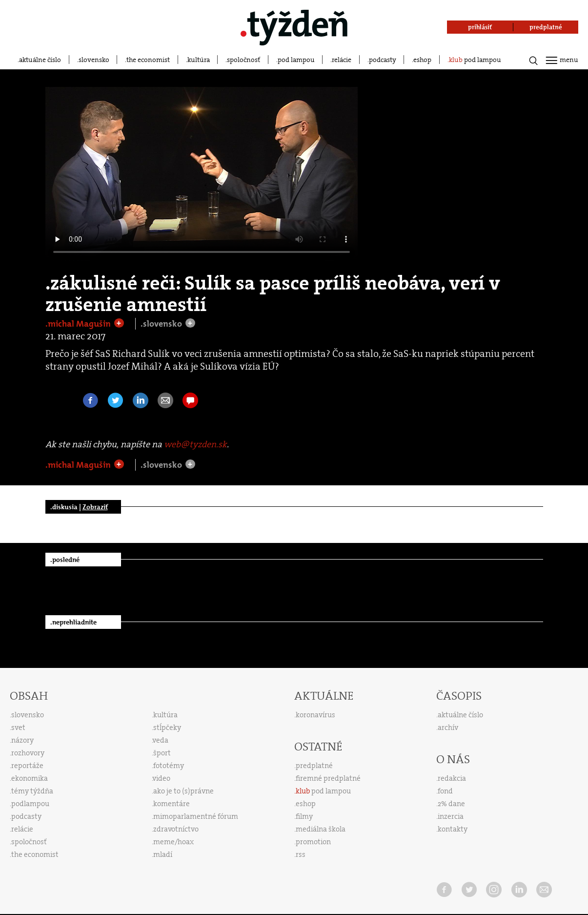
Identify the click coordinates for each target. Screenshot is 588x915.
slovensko (94, 60)
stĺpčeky (167, 728)
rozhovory (28, 753)
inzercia (451, 816)
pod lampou (296, 60)
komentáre (172, 804)
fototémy (169, 766)
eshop (422, 60)
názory (22, 740)
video (162, 778)
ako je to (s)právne (183, 791)
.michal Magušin (79, 324)
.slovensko (162, 324)
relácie (342, 60)
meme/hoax (173, 842)
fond (445, 791)
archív (448, 728)
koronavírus (315, 715)
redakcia (452, 778)
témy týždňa (32, 791)
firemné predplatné (328, 778)
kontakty (453, 829)
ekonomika (30, 778)
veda (161, 740)
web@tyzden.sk (195, 444)
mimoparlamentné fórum (196, 816)
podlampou (30, 804)
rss (301, 854)
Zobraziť (95, 507)
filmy (304, 816)
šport (162, 753)
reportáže (27, 766)
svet (18, 728)
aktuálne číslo (40, 60)
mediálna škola (321, 829)
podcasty (383, 60)
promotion (313, 842)
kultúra (199, 60)
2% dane (451, 804)
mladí (163, 854)
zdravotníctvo (176, 829)
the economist (148, 60)
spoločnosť (243, 60)
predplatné (314, 766)
